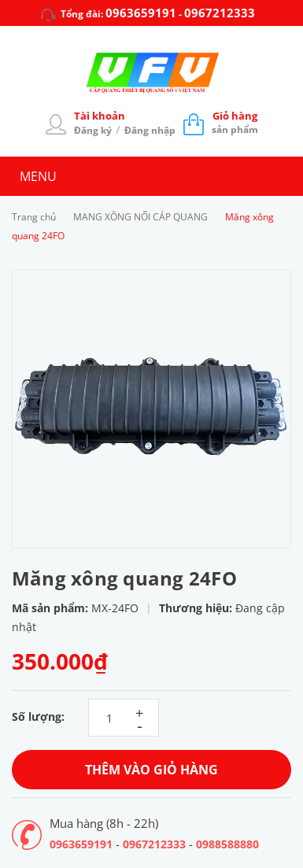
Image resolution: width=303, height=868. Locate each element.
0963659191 (141, 13)
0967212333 (220, 13)
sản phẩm (235, 122)
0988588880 (227, 844)
